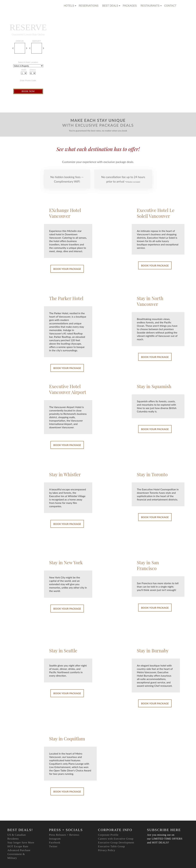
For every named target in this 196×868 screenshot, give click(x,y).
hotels (69, 6)
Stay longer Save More (21, 843)
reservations (89, 6)
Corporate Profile (108, 835)
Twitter (53, 846)
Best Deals (110, 6)
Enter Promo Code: (28, 81)
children (33, 70)
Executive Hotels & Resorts (28, 6)
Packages (130, 6)
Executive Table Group (111, 846)
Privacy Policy (107, 850)
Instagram (55, 839)
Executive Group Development (116, 843)
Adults (24, 70)
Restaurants (150, 6)
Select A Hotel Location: (28, 62)
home (56, 6)
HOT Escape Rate (18, 846)
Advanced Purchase (19, 850)
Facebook (55, 843)
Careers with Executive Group (116, 839)
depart (37, 41)
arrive (20, 41)
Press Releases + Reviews (64, 835)
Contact (170, 6)
